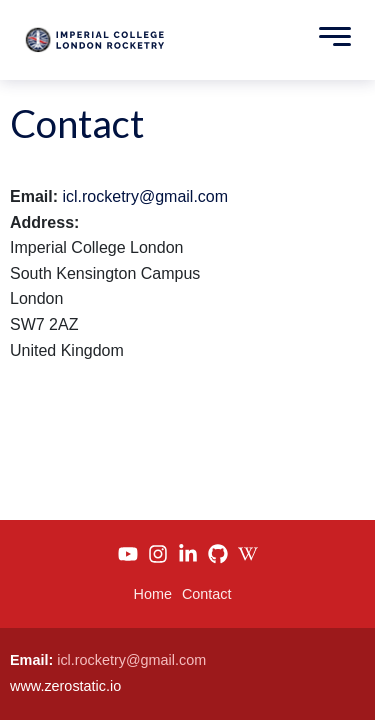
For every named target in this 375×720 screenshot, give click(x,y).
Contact (207, 594)
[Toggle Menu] (330, 40)
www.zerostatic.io (65, 686)
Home (153, 594)
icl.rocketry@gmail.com (145, 196)
